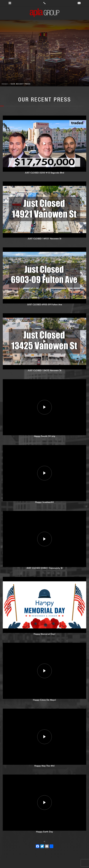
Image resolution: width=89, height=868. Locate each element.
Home (5, 84)
